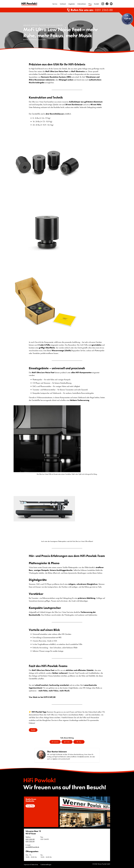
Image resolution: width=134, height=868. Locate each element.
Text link (29, 4)
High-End (27, 25)
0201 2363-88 (104, 10)
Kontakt (96, 4)
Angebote (72, 4)
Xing (79, 742)
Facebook (55, 742)
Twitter (67, 742)
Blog (90, 4)
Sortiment (63, 4)
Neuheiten (35, 25)
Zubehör (59, 25)
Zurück (33, 730)
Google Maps (30, 806)
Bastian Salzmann (30, 40)
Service (55, 4)
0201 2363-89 (30, 841)
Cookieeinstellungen (46, 865)
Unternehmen (82, 4)
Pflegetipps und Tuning (47, 25)
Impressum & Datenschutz (31, 865)
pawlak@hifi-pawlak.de (32, 847)
